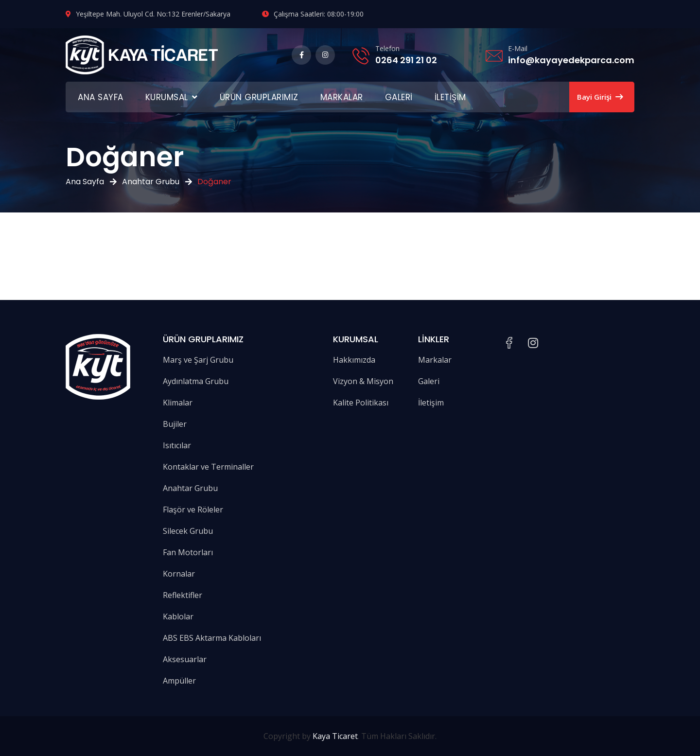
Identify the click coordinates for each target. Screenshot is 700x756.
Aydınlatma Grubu (196, 381)
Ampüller (179, 681)
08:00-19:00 (345, 14)
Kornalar (179, 574)
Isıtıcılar (177, 445)
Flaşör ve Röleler (193, 510)
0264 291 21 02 (406, 60)
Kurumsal (167, 97)
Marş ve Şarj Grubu (198, 360)
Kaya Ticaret (335, 736)
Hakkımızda (354, 360)
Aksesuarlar (185, 659)
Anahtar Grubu (151, 182)
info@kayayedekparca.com (571, 60)
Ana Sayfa (101, 97)
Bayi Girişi (600, 97)
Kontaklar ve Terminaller (208, 467)
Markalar (342, 97)
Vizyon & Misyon (363, 381)
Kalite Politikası (361, 403)
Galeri (399, 97)
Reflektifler (183, 595)
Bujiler (175, 424)
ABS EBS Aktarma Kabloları (212, 638)
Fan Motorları (188, 552)
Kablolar (178, 616)
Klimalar (178, 403)
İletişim (450, 97)
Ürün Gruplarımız (259, 97)
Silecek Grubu (188, 531)
